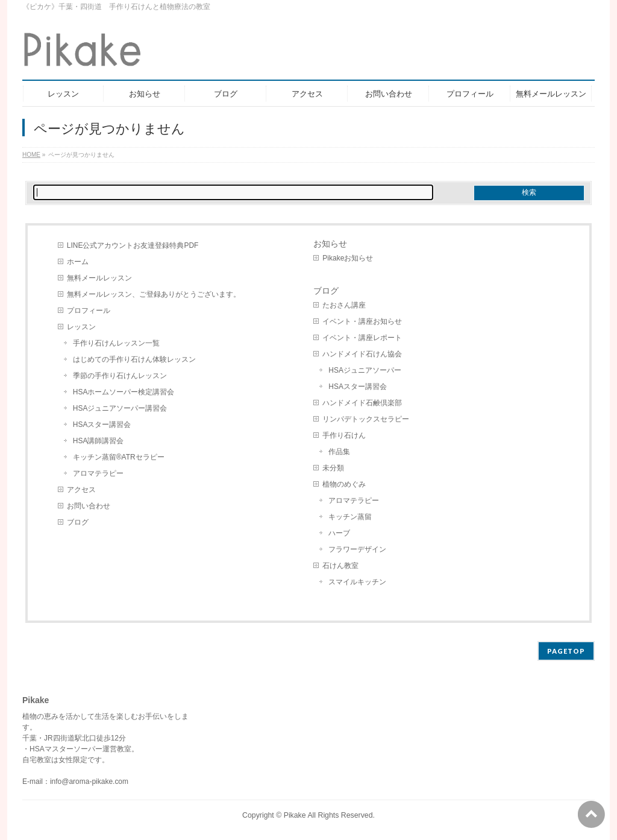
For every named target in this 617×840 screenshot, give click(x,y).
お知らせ (330, 244)
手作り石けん (344, 435)
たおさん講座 (344, 305)
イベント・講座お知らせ (362, 321)
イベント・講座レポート (362, 338)
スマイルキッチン (357, 582)
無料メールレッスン (99, 278)
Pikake (295, 815)
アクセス (81, 490)
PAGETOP (566, 651)
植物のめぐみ (344, 484)
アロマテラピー (98, 473)
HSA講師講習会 (99, 441)
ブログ (78, 522)
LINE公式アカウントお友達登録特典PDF (133, 245)
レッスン (81, 327)
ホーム (78, 262)
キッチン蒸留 (350, 517)
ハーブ (339, 533)
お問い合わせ (89, 506)
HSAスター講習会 (102, 425)
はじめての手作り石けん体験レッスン (134, 359)
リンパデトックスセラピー (366, 419)
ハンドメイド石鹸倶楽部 (362, 403)
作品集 (339, 452)
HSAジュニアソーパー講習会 (120, 408)
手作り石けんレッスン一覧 (116, 343)
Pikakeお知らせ (348, 258)
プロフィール (89, 311)
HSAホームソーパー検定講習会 (124, 392)
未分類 (333, 468)
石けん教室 (340, 566)
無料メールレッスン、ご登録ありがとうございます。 (154, 294)
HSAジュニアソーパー (365, 370)
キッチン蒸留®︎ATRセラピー (119, 457)
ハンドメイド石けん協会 (362, 354)
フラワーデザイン (357, 549)
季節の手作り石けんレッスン (120, 376)
